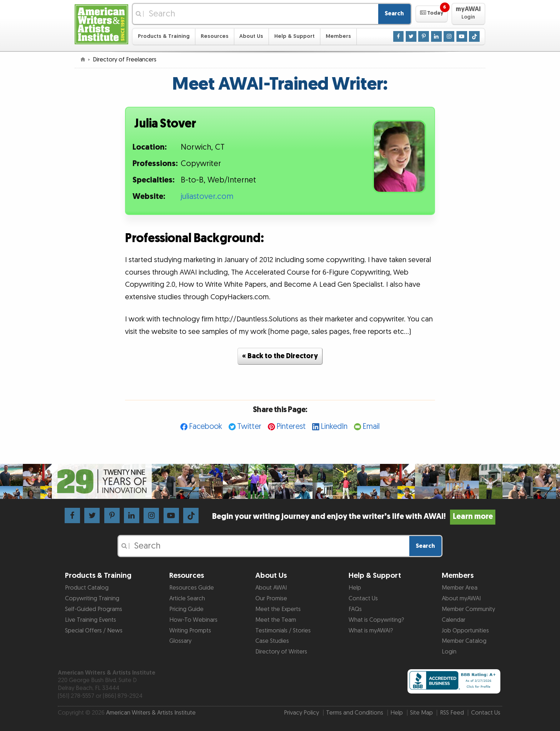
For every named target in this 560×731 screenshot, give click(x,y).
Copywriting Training (92, 599)
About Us (251, 36)
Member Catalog (464, 641)
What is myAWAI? (371, 631)
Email (371, 427)
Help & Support (294, 36)
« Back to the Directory (280, 356)
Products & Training (164, 36)
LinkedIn (334, 427)
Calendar (454, 620)
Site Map (421, 713)
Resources (215, 36)
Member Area (460, 588)
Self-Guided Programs (94, 609)
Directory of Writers (281, 652)
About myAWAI (461, 599)
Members (338, 36)
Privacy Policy (301, 713)
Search (394, 14)
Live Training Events (91, 620)
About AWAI (271, 588)
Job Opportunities (465, 631)
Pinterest (291, 427)
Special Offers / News (94, 631)
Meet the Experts (278, 609)
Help (355, 588)
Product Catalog (87, 588)
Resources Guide (192, 588)
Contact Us (363, 599)
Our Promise (271, 599)
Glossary (180, 641)
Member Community (468, 609)
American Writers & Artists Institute (151, 713)
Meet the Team (276, 620)
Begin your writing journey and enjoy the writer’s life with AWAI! (354, 517)
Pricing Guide (186, 609)
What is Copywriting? (376, 620)
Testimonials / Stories (283, 631)
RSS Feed (452, 713)
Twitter (249, 427)
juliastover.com (207, 197)
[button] (432, 14)
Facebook (206, 427)
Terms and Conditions (355, 713)
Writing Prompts (190, 631)
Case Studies (272, 641)
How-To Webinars (193, 620)
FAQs (355, 609)
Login (449, 652)
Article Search (187, 599)
